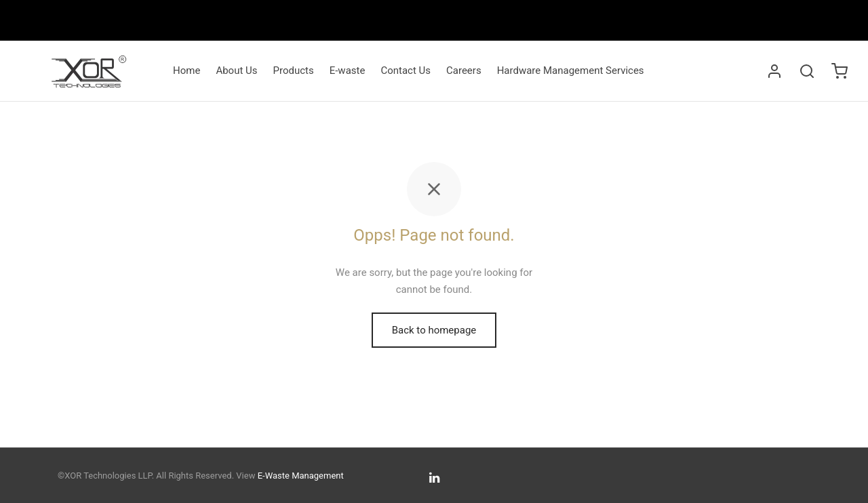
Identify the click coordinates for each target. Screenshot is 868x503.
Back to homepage (434, 330)
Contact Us (406, 71)
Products (294, 71)
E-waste (348, 71)
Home (186, 71)
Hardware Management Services (571, 71)
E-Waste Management (301, 476)
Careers (464, 71)
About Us (236, 71)
